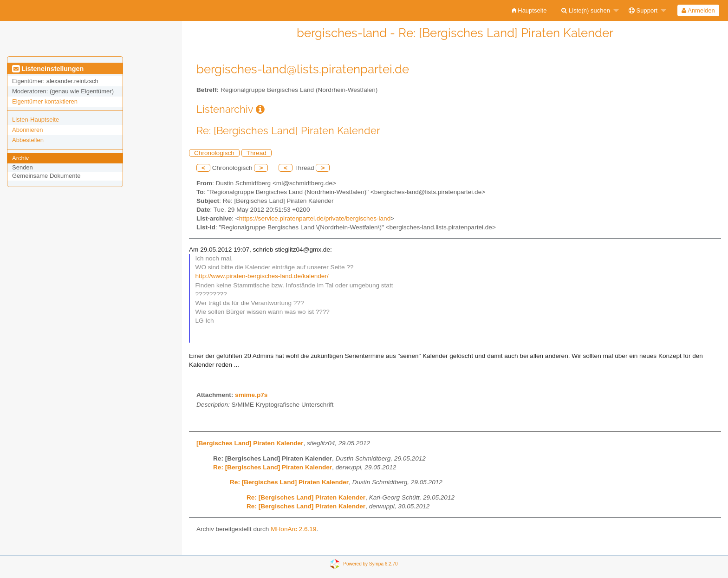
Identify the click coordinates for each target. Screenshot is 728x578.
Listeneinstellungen (48, 69)
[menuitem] (530, 10)
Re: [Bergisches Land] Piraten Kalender (273, 467)
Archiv (20, 158)
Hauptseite (530, 10)
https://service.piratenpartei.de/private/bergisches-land (315, 218)
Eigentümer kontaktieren (45, 101)
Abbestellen (28, 140)
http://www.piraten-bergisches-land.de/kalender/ (262, 276)
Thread (257, 153)
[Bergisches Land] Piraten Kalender (250, 443)
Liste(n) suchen (586, 10)
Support (643, 10)
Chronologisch (214, 153)
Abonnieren (28, 130)
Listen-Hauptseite (36, 120)
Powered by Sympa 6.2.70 (370, 564)
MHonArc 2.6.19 (293, 529)
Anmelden (698, 10)
